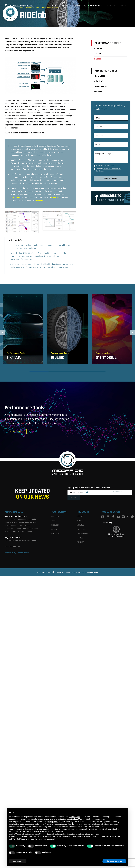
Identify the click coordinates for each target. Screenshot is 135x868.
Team (54, 521)
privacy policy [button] (74, 817)
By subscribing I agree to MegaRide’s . (105, 492)
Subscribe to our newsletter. (105, 166)
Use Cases (56, 534)
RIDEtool (98, 49)
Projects (55, 529)
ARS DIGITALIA (92, 572)
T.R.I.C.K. (98, 54)
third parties (53, 822)
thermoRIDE (100, 76)
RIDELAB (80, 516)
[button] (132, 332)
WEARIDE (80, 542)
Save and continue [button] (114, 861)
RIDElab (98, 59)
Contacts (124, 6)
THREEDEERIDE (82, 534)
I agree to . (109, 170)
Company (55, 516)
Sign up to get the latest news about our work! (89, 488)
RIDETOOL (80, 521)
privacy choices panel (46, 839)
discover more (16, 432)
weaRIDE (98, 92)
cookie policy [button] (100, 819)
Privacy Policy (118, 492)
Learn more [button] (18, 861)
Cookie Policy (23, 553)
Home (54, 6)
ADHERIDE (80, 525)
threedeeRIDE (100, 86)
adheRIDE (99, 81)
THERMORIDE (81, 529)
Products (79, 6)
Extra (110, 6)
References (95, 6)
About (64, 6)
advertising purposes (109, 824)
